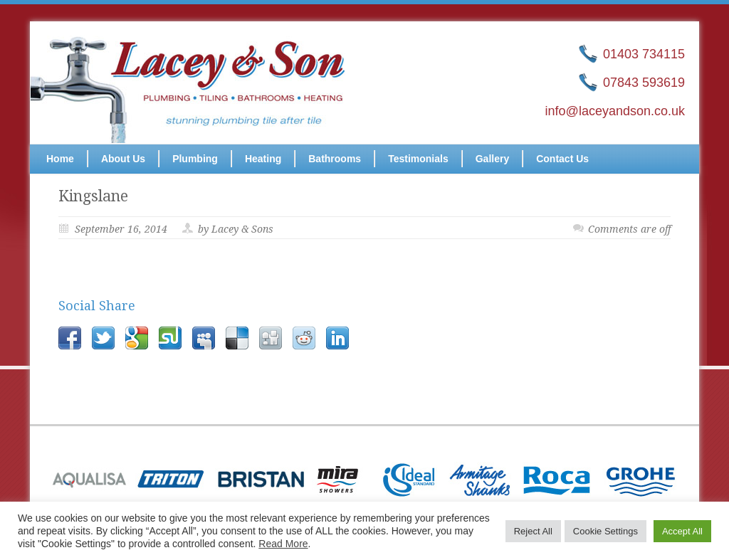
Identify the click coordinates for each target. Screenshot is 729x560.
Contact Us (562, 159)
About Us (123, 159)
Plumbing (195, 159)
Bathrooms (335, 159)
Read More (283, 544)
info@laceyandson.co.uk (615, 111)
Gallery (492, 159)
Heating (263, 159)
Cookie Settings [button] (605, 531)
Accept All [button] (682, 531)
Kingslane (93, 196)
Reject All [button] (533, 531)
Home (60, 159)
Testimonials (418, 159)
